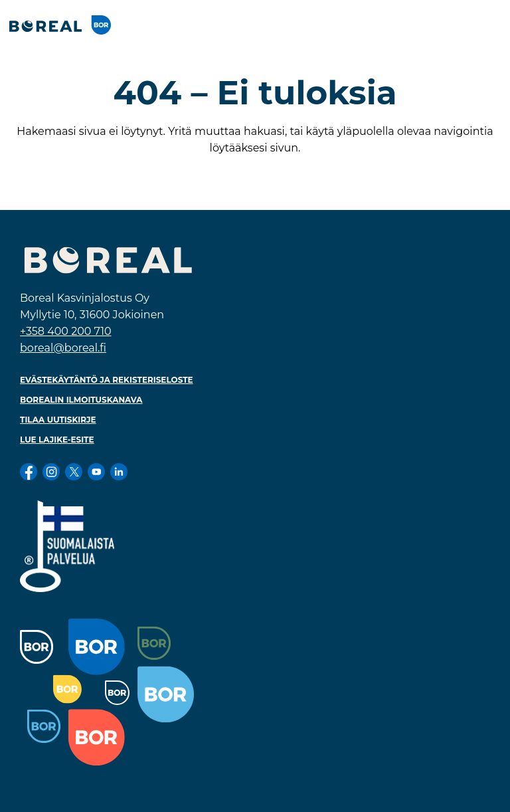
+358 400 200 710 (66, 331)
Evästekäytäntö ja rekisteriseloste (107, 380)
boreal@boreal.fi (63, 348)
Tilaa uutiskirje (58, 420)
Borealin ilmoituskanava (81, 400)
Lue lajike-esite (57, 440)
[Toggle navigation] (486, 25)
